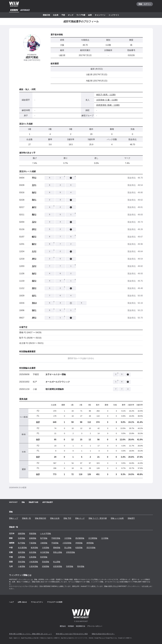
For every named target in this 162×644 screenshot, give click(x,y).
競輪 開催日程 (40, 518)
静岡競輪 (90, 543)
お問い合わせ (22, 602)
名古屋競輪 (22, 548)
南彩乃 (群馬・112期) (106, 95)
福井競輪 (22, 552)
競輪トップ (14, 518)
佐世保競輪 (58, 566)
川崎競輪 (44, 543)
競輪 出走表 (55, 518)
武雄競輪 (46, 566)
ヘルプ (11, 602)
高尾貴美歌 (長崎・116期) (108, 105)
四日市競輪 (91, 548)
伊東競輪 (79, 543)
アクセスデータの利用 (55, 602)
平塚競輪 (55, 543)
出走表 (56, 15)
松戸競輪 (22, 543)
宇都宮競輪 (56, 538)
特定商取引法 (80, 626)
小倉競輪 (22, 566)
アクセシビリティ (37, 602)
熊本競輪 (81, 566)
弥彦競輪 (22, 538)
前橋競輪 (33, 538)
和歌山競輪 (58, 552)
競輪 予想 (67, 518)
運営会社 (63, 626)
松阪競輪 (79, 548)
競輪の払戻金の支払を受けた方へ (103, 634)
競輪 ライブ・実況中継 (98, 518)
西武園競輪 (80, 538)
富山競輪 (68, 548)
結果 (90, 15)
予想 (63, 15)
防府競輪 (44, 557)
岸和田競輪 (70, 552)
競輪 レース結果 (117, 518)
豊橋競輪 (57, 548)
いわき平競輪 (46, 533)
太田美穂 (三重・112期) (107, 100)
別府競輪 (70, 566)
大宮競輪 (68, 538)
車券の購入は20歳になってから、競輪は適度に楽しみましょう (30, 634)
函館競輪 (22, 533)
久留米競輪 (34, 566)
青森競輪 (33, 533)
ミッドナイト (114, 15)
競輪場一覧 (26, 518)
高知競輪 (46, 562)
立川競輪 (105, 538)
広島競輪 (33, 557)
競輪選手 (131, 518)
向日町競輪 (45, 552)
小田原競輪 (67, 543)
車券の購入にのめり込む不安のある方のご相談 (72, 634)
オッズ (71, 15)
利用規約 (71, 626)
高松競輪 (22, 562)
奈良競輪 (33, 552)
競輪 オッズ (80, 518)
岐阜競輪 (34, 548)
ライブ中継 (81, 15)
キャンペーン (100, 15)
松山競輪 (57, 562)
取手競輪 (44, 538)
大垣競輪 (46, 548)
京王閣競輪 (93, 538)
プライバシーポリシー (95, 626)
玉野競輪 (22, 557)
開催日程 (46, 15)
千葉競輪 (33, 543)
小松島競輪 (34, 562)
